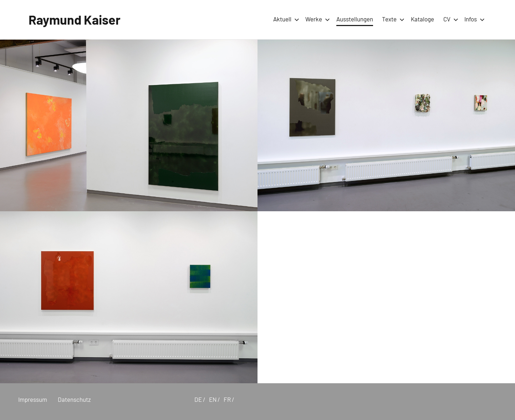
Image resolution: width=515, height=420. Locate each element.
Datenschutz (74, 399)
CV (449, 19)
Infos (473, 19)
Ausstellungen (355, 19)
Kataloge (422, 19)
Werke (316, 19)
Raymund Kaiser (75, 19)
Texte (392, 19)
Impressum (33, 399)
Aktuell (285, 19)
